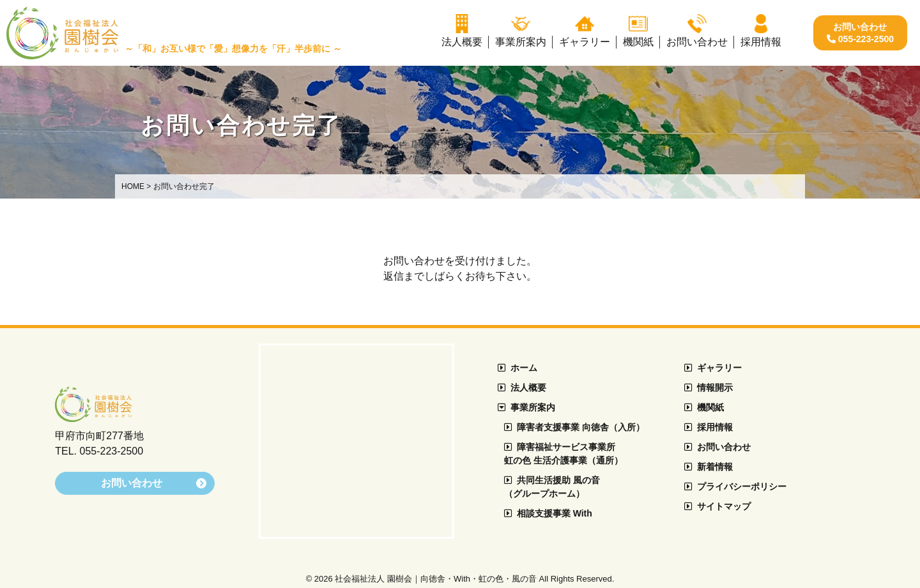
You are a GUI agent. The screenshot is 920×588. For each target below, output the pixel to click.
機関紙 (704, 407)
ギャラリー (713, 368)
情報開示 (709, 388)
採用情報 (709, 427)
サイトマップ (717, 506)
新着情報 (709, 467)
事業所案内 (526, 407)
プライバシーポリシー (735, 486)
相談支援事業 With (548, 513)
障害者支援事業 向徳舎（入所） (574, 427)
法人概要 (522, 388)
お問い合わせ (717, 447)
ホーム (517, 368)
